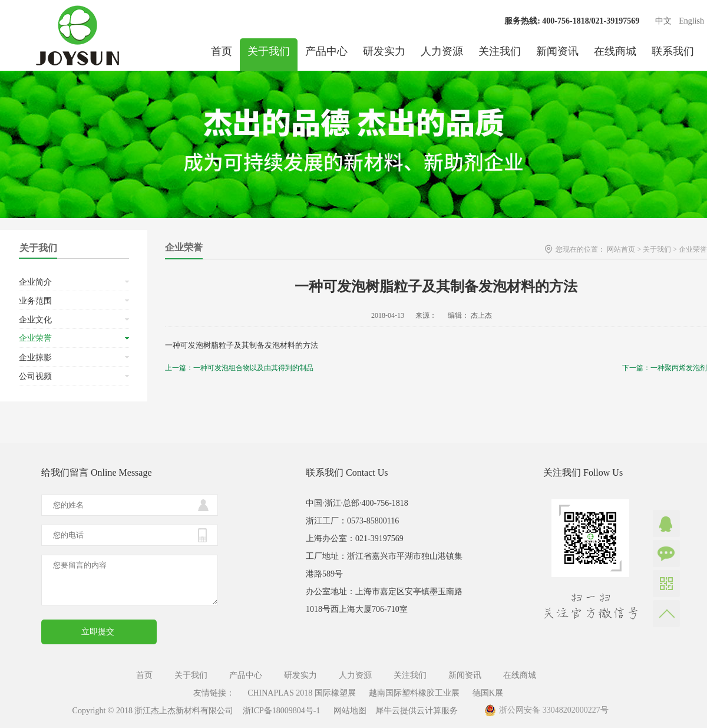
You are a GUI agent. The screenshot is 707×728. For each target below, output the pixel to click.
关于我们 (657, 249)
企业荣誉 (693, 249)
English (691, 21)
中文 (663, 21)
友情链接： (214, 693)
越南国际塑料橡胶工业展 (414, 693)
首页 (222, 51)
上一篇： (239, 368)
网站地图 (348, 711)
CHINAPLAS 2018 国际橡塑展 (302, 693)
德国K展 (488, 693)
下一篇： (665, 368)
